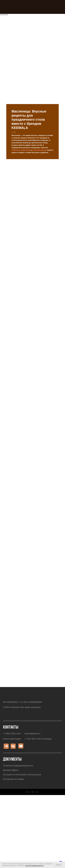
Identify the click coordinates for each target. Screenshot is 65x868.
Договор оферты (11, 754)
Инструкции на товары (14, 763)
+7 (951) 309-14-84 (12, 718)
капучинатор (26, 134)
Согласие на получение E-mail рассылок (22, 759)
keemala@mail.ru (32, 718)
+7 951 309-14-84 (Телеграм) (38, 723)
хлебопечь (16, 134)
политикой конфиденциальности (34, 866)
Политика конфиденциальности (18, 750)
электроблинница (39, 134)
